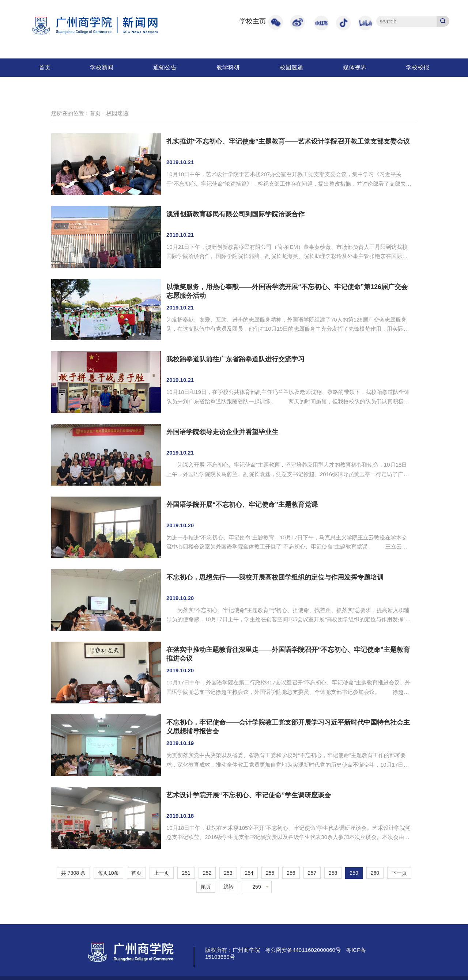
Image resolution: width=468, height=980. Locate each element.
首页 (45, 67)
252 (207, 873)
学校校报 (418, 67)
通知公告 (165, 67)
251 (186, 873)
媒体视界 (355, 67)
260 (375, 873)
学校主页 (253, 21)
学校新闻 (102, 67)
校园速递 (291, 67)
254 (249, 873)
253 (228, 873)
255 (270, 873)
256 (291, 873)
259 (354, 873)
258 (333, 873)
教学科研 (228, 67)
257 (312, 873)
